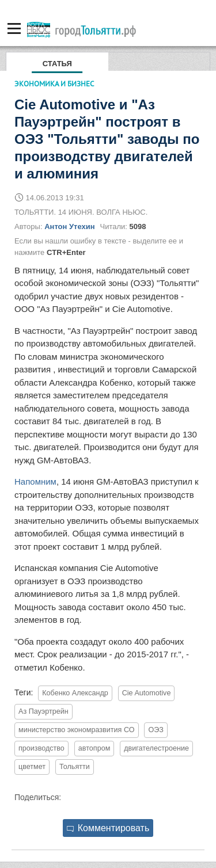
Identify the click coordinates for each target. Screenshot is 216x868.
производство (41, 748)
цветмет (32, 767)
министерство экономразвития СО (77, 730)
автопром (94, 748)
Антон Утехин (69, 226)
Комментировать (108, 828)
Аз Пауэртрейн (43, 711)
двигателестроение (156, 748)
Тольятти (75, 767)
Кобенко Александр (75, 693)
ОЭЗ (156, 730)
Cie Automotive (147, 693)
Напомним (35, 481)
